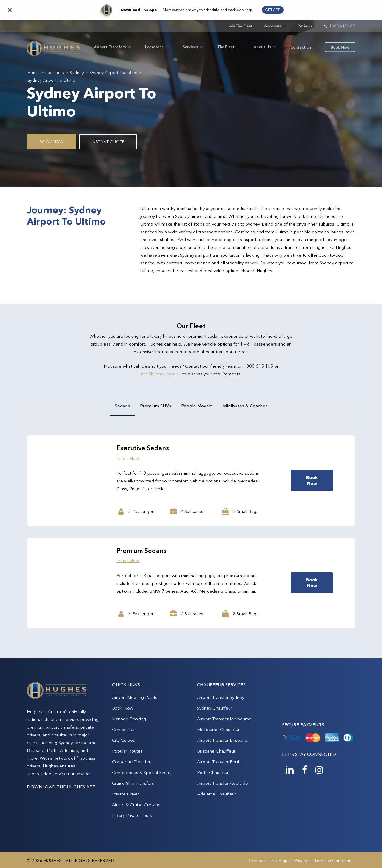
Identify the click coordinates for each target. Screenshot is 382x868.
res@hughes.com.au (161, 374)
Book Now (123, 708)
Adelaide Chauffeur (217, 794)
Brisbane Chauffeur (216, 751)
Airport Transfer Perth (219, 762)
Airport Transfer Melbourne (224, 719)
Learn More (128, 458)
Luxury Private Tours (132, 815)
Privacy (301, 860)
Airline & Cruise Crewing (136, 805)
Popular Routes (127, 751)
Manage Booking (129, 719)
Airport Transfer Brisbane (222, 740)
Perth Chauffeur (213, 772)
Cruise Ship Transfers (133, 783)
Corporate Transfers (132, 762)
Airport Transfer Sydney (221, 697)
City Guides (123, 740)
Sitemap (279, 860)
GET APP (273, 10)
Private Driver (125, 794)
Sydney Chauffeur (215, 708)
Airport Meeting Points (135, 697)
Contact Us (123, 729)
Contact (257, 860)
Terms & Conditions (334, 860)
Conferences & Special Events (142, 772)
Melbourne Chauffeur (218, 729)
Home (33, 73)
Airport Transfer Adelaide (222, 783)
